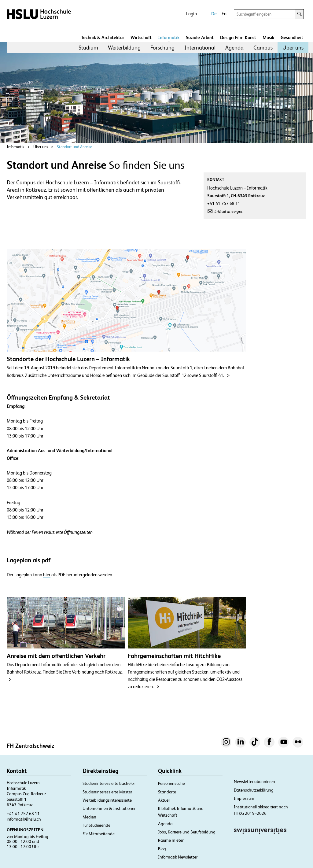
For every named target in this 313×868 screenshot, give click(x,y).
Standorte (167, 792)
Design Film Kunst (238, 37)
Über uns (293, 48)
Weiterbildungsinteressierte (107, 800)
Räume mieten (171, 840)
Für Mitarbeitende (99, 834)
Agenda (234, 48)
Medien (89, 817)
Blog (162, 849)
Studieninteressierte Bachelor (109, 783)
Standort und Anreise (74, 147)
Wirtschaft (141, 37)
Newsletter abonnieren (254, 781)
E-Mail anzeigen (229, 211)
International (200, 48)
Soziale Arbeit (200, 37)
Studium (88, 48)
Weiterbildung (124, 48)
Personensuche (171, 783)
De (214, 14)
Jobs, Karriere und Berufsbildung (187, 832)
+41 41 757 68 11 (23, 814)
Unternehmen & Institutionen (110, 808)
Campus (263, 48)
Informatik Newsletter (178, 857)
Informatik (169, 37)
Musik (268, 37)
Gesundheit (292, 37)
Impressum (244, 798)
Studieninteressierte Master (107, 792)
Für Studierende (96, 825)
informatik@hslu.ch (24, 819)
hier (47, 575)
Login (191, 14)
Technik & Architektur (103, 37)
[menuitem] (88, 48)
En (224, 14)
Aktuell (164, 800)
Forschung (162, 48)
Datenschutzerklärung (254, 790)
